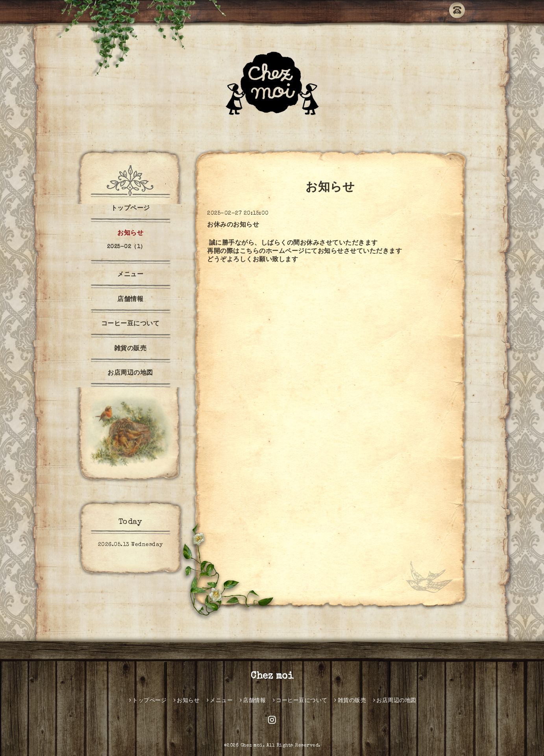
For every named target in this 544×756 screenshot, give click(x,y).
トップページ (130, 209)
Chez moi (272, 676)
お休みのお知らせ (233, 225)
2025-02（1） (127, 247)
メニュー (130, 275)
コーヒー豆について (130, 324)
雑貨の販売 (130, 349)
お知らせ (130, 234)
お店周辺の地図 (130, 373)
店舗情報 (130, 300)
